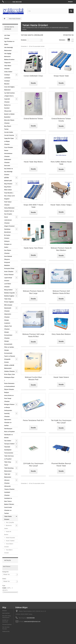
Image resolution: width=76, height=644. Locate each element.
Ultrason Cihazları (7, 482)
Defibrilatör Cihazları (8, 161)
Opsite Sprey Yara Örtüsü (33, 248)
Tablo (69, 40)
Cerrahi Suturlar (9, 135)
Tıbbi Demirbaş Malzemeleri (9, 470)
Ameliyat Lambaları (7, 76)
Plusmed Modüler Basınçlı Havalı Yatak (61, 465)
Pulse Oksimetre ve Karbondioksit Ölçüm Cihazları (9, 386)
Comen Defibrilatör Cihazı (33, 76)
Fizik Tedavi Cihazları (8, 203)
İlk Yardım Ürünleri (7, 237)
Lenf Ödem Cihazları (8, 285)
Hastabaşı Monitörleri (8, 231)
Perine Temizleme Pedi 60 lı (33, 420)
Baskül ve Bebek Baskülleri (9, 116)
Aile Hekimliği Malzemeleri (8, 49)
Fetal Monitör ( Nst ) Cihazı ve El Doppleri (9, 196)
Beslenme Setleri (8, 527)
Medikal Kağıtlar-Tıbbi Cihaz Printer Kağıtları (9, 299)
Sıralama (24, 40)
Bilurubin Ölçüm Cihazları (9, 122)
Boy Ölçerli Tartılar (8, 128)
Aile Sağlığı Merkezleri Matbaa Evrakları (9, 57)
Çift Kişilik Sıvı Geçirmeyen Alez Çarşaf (33, 465)
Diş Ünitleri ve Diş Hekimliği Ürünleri (9, 172)
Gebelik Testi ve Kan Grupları (9, 212)
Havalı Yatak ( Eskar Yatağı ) (61, 205)
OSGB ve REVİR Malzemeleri (9, 367)
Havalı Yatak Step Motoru (33, 162)
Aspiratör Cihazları (7, 100)
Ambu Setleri (8, 72)
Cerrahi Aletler (9, 132)
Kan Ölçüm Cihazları (8, 252)
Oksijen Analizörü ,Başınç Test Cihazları (8, 325)
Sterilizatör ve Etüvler (8, 436)
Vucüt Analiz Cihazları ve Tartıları (8, 510)
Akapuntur (7, 63)
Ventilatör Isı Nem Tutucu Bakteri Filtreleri (9, 501)
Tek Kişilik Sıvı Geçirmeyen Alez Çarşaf (61, 422)
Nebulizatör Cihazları (8, 309)
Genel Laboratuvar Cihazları (8, 220)
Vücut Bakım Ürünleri (9, 545)
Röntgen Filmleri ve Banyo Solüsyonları (9, 407)
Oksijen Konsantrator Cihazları (8, 335)
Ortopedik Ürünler (7, 361)
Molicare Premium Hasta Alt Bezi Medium (61, 249)
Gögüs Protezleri (9, 226)
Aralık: (4, 588)
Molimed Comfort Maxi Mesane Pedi (33, 378)
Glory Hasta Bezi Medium (61, 334)
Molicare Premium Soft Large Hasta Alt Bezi (33, 335)
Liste (72, 40)
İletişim (70, 2)
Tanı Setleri (8, 441)
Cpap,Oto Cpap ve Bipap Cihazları (9, 141)
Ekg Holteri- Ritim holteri (8, 188)
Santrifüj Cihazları (7, 415)
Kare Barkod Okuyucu (8, 258)
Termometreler (9, 453)
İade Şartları (6, 613)
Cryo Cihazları (9, 147)
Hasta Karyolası (10, 538)
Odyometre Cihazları (8, 316)
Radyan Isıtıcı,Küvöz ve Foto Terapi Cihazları (9, 397)
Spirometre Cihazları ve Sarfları (8, 423)
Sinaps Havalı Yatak (61, 76)
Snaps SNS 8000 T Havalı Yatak (33, 206)
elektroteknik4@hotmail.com (32, 622)
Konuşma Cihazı (9, 268)
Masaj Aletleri (8, 290)
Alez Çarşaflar (10, 522)
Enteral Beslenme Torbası (33, 119)
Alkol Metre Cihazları (8, 67)
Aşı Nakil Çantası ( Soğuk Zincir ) (9, 94)
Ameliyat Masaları (7, 82)
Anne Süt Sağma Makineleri (9, 88)
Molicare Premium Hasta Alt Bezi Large (33, 292)
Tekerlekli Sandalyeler (8, 448)
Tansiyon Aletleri (9, 444)
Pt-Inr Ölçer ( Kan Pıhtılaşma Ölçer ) (10, 377)
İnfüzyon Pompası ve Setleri (8, 244)
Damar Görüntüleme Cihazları (8, 153)
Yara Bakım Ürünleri (8, 551)
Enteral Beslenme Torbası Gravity (61, 120)
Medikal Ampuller (10, 293)
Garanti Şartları (7, 625)
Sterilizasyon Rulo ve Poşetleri (9, 430)
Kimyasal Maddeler (7, 264)
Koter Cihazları (9, 271)
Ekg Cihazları (8, 184)
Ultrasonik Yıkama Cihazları (9, 488)
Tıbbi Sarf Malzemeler (8, 476)
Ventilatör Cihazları (7, 494)
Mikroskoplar (8, 305)
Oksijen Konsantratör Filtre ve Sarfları (9, 344)
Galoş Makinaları (9, 208)
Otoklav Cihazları (9, 371)
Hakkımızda (6, 631)
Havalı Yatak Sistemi (61, 377)
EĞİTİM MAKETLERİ (8, 179)
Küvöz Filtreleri (9, 275)
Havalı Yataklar (10, 541)
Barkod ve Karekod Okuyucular (8, 108)
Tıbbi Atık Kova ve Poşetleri (9, 457)
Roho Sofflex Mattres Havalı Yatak (61, 163)
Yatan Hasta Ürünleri (8, 518)
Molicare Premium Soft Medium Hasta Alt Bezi (61, 292)
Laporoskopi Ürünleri (8, 279)
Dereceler (7, 166)
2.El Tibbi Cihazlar (7, 37)
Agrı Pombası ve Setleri (9, 43)
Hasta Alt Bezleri (8, 533)
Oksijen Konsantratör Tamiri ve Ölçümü (10, 353)
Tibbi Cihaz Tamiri (8, 463)
